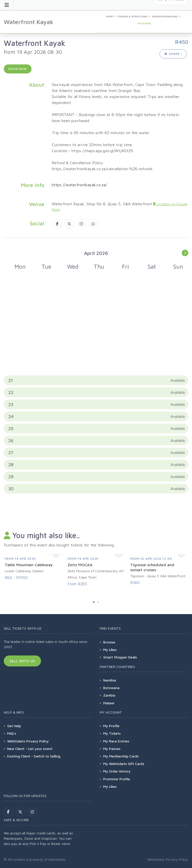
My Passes (112, 749)
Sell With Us (22, 661)
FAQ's (12, 733)
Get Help (14, 726)
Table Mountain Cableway (29, 565)
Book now (18, 69)
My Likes (110, 650)
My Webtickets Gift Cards (124, 764)
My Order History (117, 771)
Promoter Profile (117, 779)
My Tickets (112, 733)
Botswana (111, 688)
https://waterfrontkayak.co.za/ (79, 185)
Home (109, 16)
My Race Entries (116, 741)
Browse (109, 642)
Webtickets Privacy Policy (28, 741)
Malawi (109, 703)
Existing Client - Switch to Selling (34, 756)
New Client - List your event (30, 749)
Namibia (110, 680)
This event (144, 23)
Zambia (109, 695)
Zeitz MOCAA (80, 565)
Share (172, 54)
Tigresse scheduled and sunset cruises (152, 567)
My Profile (111, 726)
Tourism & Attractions (132, 16)
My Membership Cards (121, 756)
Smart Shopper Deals (120, 657)
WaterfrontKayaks (165, 16)
